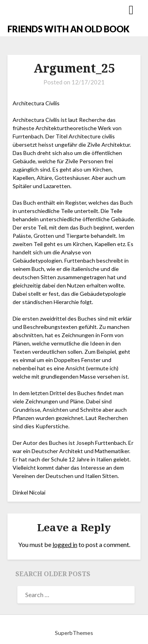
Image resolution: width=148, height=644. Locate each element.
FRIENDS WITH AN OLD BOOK (68, 29)
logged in (65, 544)
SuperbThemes (74, 633)
